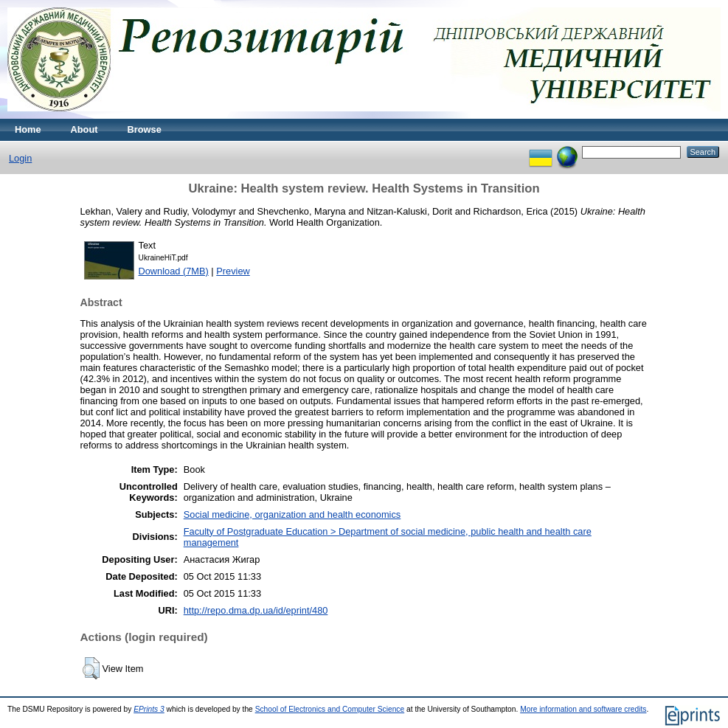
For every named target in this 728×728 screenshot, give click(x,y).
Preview (233, 271)
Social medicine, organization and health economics (292, 514)
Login (20, 158)
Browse (145, 129)
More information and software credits (583, 709)
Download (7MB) (174, 271)
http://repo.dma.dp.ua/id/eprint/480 (256, 610)
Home (28, 129)
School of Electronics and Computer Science (330, 709)
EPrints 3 (149, 709)
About (84, 129)
